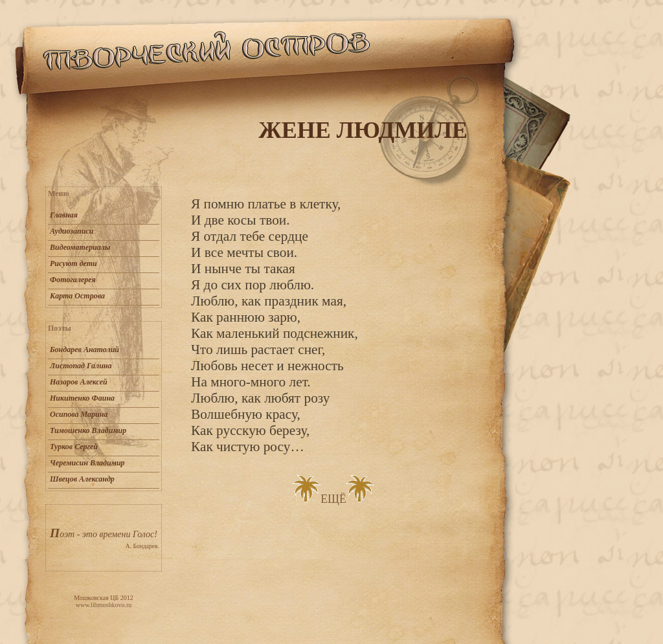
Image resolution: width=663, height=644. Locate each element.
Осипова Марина (79, 414)
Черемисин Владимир (87, 463)
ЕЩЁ (333, 499)
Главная (64, 215)
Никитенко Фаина (82, 398)
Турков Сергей (74, 447)
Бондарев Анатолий (84, 350)
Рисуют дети (73, 263)
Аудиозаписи (72, 231)
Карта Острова (77, 296)
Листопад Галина (81, 366)
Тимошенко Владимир (88, 430)
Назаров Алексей (79, 382)
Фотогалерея (73, 280)
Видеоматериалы (80, 247)
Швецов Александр (82, 479)
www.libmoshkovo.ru (104, 605)
